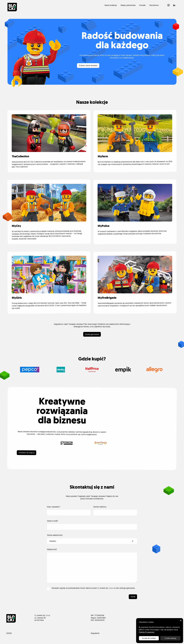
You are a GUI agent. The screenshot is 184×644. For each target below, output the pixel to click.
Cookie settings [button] (170, 638)
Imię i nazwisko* (54, 507)
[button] (181, 620)
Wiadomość (52, 549)
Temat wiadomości (55, 535)
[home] (12, 7)
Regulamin (95, 633)
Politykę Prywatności (147, 632)
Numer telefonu (100, 507)
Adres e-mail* (52, 521)
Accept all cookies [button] (149, 638)
